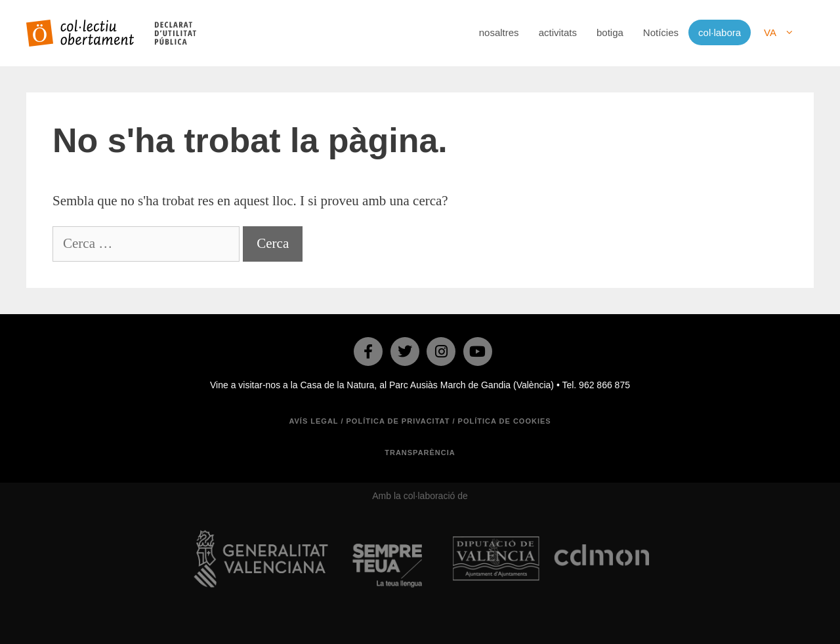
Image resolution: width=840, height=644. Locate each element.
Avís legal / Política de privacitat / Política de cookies (420, 421)
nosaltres (499, 32)
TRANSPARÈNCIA (420, 453)
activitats (558, 32)
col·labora (720, 32)
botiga (610, 32)
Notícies (661, 32)
